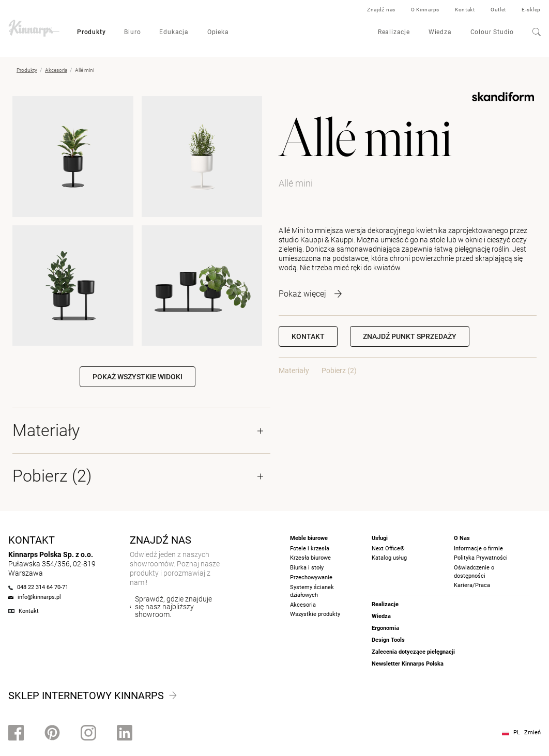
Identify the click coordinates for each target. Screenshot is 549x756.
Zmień (532, 732)
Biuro (132, 32)
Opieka (218, 32)
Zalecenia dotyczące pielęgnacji (413, 652)
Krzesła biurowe (310, 558)
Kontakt (465, 10)
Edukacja (174, 32)
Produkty (91, 32)
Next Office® (388, 549)
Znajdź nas (381, 10)
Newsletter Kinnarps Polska (408, 664)
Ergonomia (385, 628)
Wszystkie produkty (315, 614)
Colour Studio (492, 32)
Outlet (498, 10)
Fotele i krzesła (310, 549)
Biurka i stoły (307, 568)
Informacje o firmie (478, 549)
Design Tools (388, 640)
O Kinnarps (425, 10)
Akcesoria (56, 70)
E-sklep (531, 10)
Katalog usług (389, 558)
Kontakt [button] (308, 336)
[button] (410, 336)
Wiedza (440, 32)
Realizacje (394, 32)
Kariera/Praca (472, 585)
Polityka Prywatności (481, 558)
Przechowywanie (311, 577)
